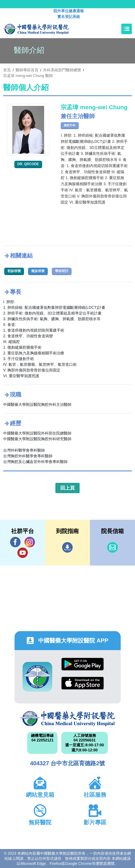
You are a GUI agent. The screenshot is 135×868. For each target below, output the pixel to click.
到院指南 (67, 547)
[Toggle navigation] (127, 29)
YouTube (23, 553)
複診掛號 (38, 271)
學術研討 (62, 271)
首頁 (7, 70)
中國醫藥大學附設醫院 (68, 719)
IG (30, 542)
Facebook (15, 542)
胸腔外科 (70, 125)
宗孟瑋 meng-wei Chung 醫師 (28, 76)
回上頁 (67, 488)
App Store (83, 683)
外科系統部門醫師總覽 (62, 70)
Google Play (83, 664)
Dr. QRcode (28, 164)
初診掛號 (14, 271)
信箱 (112, 547)
